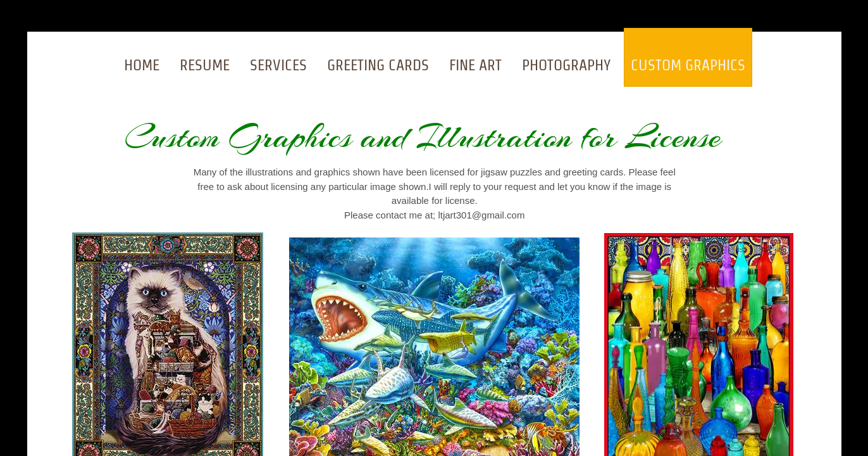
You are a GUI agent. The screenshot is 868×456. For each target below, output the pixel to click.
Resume (205, 65)
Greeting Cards (378, 65)
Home (142, 65)
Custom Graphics (688, 65)
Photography (566, 65)
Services (278, 65)
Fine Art (475, 65)
